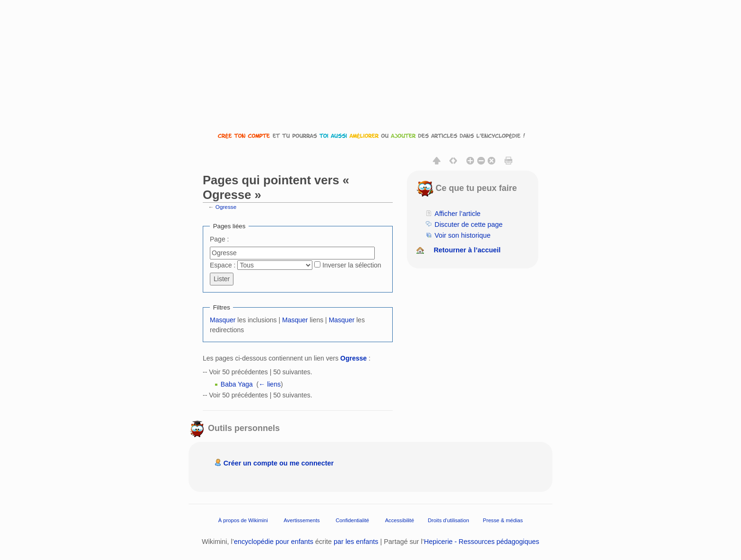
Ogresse (226, 207)
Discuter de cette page (469, 224)
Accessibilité (400, 520)
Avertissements (302, 520)
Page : (219, 239)
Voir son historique (463, 235)
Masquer (223, 320)
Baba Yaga (237, 384)
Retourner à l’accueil (467, 250)
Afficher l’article (458, 214)
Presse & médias (503, 520)
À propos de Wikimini (243, 520)
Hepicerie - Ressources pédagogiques (482, 542)
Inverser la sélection (352, 265)
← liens (270, 384)
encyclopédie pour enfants (274, 542)
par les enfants (356, 542)
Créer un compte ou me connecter (279, 463)
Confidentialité (352, 520)
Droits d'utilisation (448, 520)
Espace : (223, 265)
